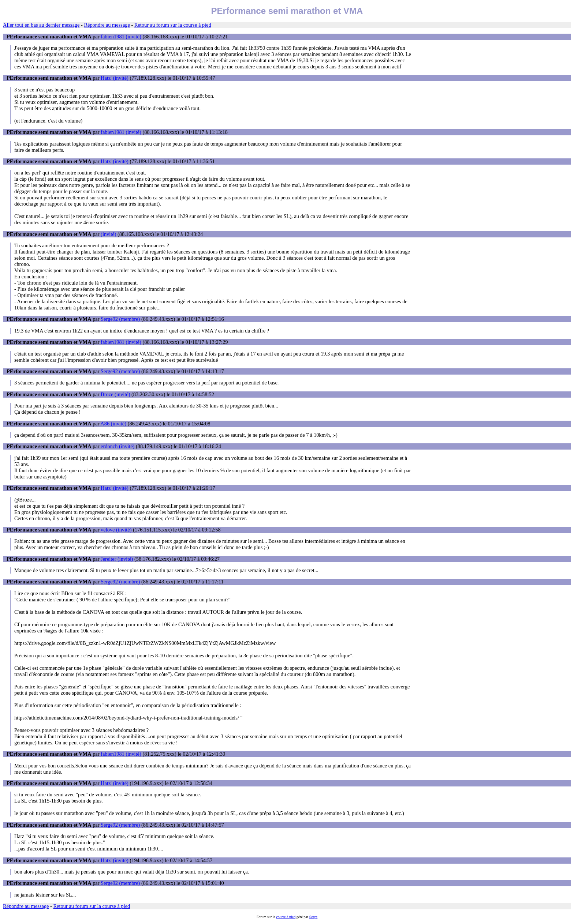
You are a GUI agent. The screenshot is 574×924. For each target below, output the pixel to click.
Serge (314, 917)
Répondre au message (107, 25)
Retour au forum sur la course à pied (173, 25)
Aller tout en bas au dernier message (41, 25)
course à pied (286, 917)
